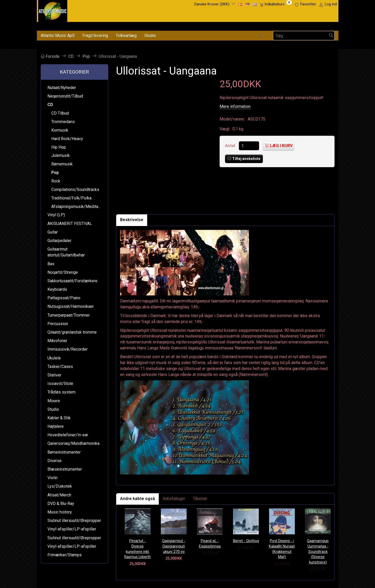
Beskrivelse (132, 220)
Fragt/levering (95, 35)
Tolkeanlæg (126, 35)
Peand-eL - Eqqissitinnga (210, 544)
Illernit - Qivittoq (246, 541)
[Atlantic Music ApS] (53, 10)
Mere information (235, 106)
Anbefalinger (174, 499)
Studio (150, 35)
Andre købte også (137, 499)
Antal (231, 146)
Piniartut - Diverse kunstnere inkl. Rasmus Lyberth (137, 549)
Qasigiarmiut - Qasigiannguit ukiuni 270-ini (174, 546)
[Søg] (331, 36)
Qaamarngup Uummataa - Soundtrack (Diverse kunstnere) (318, 551)
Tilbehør (200, 499)
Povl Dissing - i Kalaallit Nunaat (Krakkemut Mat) (282, 549)
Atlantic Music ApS (58, 35)
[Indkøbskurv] (276, 4)
